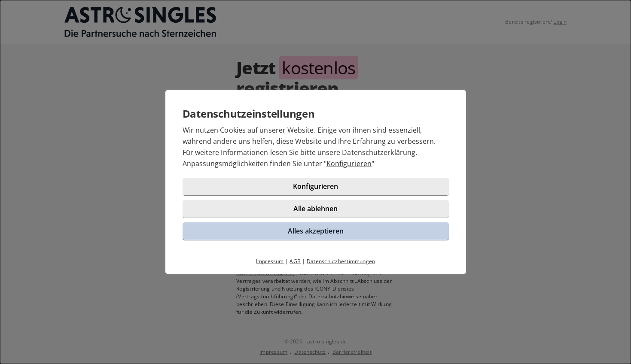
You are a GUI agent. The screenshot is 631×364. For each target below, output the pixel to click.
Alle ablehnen (315, 209)
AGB (295, 261)
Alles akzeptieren (316, 231)
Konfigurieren (349, 164)
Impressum (270, 261)
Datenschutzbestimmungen (341, 261)
